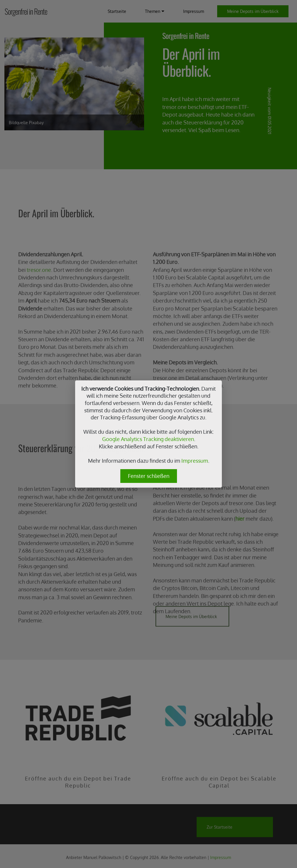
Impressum (195, 461)
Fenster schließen (149, 476)
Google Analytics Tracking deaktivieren (148, 439)
